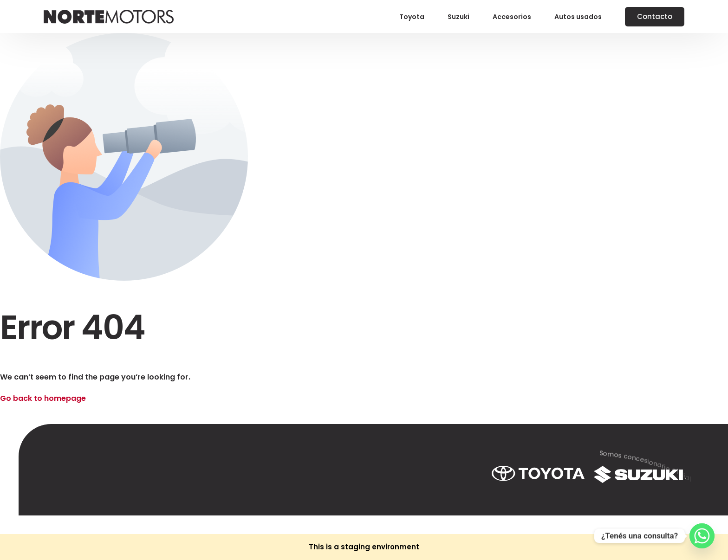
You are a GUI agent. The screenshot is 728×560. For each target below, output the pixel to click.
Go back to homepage (43, 398)
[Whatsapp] (702, 536)
